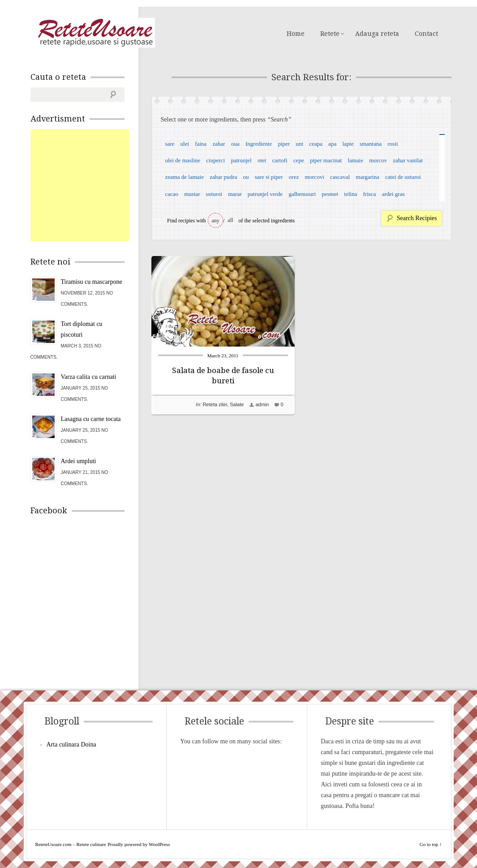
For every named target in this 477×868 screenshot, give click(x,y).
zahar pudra (223, 177)
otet (262, 160)
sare (170, 144)
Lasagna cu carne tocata (91, 419)
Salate (237, 404)
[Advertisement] (98, 185)
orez (294, 177)
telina (350, 194)
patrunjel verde (265, 194)
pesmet (330, 194)
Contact (426, 34)
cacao (172, 194)
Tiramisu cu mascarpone (92, 282)
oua (235, 144)
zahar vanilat (408, 160)
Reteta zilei (215, 404)
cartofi (280, 160)
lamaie (355, 160)
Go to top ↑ (431, 844)
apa (332, 144)
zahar (219, 144)
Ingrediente (259, 144)
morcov (378, 160)
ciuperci (215, 160)
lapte (348, 144)
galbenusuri (302, 194)
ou (246, 177)
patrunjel (241, 160)
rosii (393, 144)
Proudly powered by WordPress (139, 844)
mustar (192, 194)
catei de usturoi (403, 177)
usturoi (214, 194)
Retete (330, 34)
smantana (371, 144)
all (231, 220)
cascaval (340, 177)
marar (235, 194)
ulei (185, 144)
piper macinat (326, 160)
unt (299, 144)
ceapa (316, 144)
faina (201, 144)
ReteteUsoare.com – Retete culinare (95, 33)
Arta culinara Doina (71, 744)
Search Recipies (417, 218)
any (216, 221)
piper (284, 144)
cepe (299, 160)
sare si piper (269, 177)
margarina (367, 177)
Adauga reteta (377, 34)
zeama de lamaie (184, 177)
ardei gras (393, 194)
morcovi (314, 177)
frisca (370, 194)
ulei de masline (183, 160)
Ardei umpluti (79, 461)
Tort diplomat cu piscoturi (82, 329)
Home (296, 34)
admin (262, 404)
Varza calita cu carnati (89, 377)
